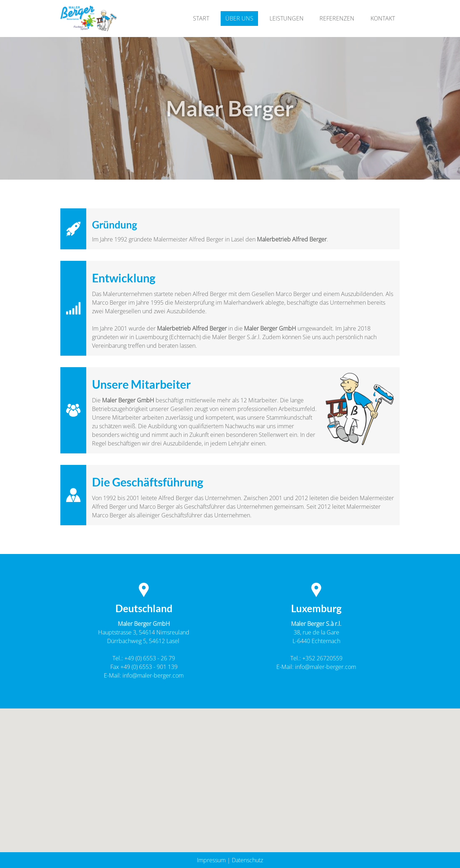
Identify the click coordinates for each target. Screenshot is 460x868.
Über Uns (239, 18)
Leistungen (287, 18)
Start (201, 18)
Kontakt (383, 18)
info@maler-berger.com (153, 675)
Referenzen (337, 18)
